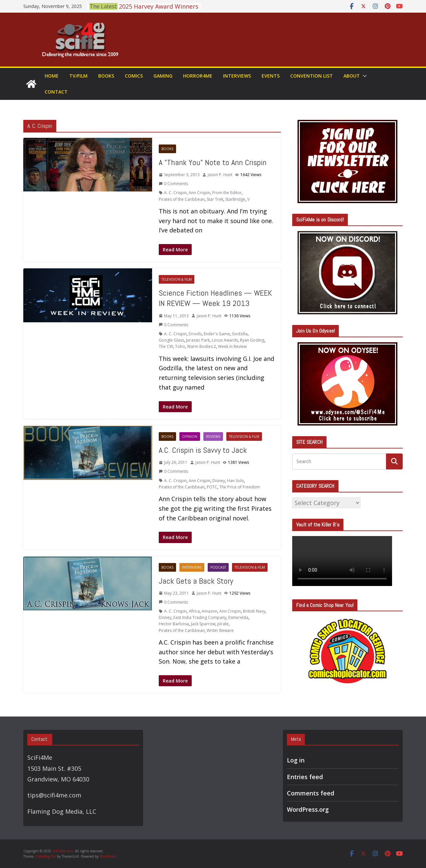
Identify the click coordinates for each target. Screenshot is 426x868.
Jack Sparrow (203, 624)
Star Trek (215, 199)
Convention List (312, 76)
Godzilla (240, 334)
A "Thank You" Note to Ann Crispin (213, 162)
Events (271, 76)
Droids (195, 334)
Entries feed (305, 777)
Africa (194, 611)
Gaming (163, 76)
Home (52, 76)
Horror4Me (198, 76)
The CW (166, 346)
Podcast (218, 567)
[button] (363, 76)
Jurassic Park (198, 340)
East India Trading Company (200, 617)
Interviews (237, 76)
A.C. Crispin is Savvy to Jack (203, 450)
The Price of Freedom (240, 487)
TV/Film (78, 76)
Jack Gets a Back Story (196, 581)
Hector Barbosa (174, 624)
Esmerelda (238, 617)
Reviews (213, 436)
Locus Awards (225, 340)
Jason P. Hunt (220, 175)
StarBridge (235, 199)
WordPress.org (308, 809)
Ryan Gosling (252, 340)
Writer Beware (220, 630)
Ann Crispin (200, 193)
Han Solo (235, 481)
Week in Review (232, 346)
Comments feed (311, 793)
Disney (219, 481)
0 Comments (173, 184)
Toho (180, 346)
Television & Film (177, 279)
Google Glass (171, 340)
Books (106, 76)
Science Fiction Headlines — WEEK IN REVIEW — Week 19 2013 (215, 298)
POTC (212, 487)
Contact (56, 92)
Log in (296, 760)
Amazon (210, 611)
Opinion (190, 436)
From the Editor (227, 193)
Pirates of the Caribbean (182, 199)
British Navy (254, 611)
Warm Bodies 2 (202, 346)
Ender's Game (217, 334)
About (352, 76)
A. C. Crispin (175, 193)
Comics (134, 76)
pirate (223, 624)
